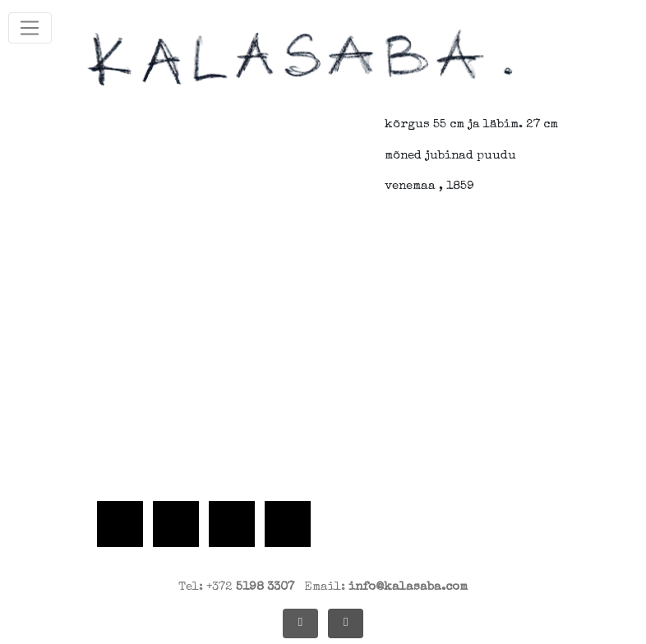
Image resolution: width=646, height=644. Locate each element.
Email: (386, 587)
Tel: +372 (236, 587)
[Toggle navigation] (30, 28)
